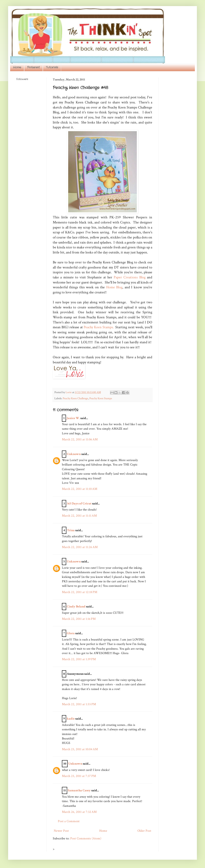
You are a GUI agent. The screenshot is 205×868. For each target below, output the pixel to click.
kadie (71, 719)
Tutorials (52, 67)
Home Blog (114, 287)
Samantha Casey (79, 790)
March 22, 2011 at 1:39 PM (79, 659)
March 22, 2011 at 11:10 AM (80, 489)
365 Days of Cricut (79, 504)
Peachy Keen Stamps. (99, 327)
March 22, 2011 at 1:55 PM (79, 704)
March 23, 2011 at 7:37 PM (79, 776)
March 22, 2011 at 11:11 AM (79, 516)
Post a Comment (69, 821)
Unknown (74, 454)
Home (17, 67)
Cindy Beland (76, 607)
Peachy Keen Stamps (101, 398)
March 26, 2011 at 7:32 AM (79, 812)
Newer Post (61, 831)
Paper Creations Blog (130, 277)
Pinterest (33, 67)
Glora (71, 633)
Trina (71, 530)
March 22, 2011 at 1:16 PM (79, 619)
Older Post (144, 831)
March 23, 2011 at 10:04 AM (80, 749)
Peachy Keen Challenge (75, 398)
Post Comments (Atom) (86, 838)
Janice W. (73, 418)
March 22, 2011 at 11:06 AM (80, 439)
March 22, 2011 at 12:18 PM (80, 592)
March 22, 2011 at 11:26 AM (80, 547)
